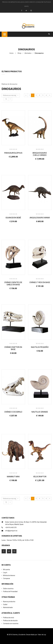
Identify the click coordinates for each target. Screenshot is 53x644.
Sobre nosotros (8, 589)
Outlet (5, 605)
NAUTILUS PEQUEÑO (40, 347)
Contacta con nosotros (11, 624)
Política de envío (9, 618)
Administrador (8, 607)
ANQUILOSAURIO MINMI (40, 218)
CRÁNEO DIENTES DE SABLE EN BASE (13, 283)
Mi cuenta (6, 570)
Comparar (7, 578)
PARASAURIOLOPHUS (13, 153)
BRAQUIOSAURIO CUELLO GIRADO (40, 154)
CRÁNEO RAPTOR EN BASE (13, 348)
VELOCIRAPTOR (40, 477)
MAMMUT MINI (13, 477)
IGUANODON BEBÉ (13, 218)
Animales (28, 53)
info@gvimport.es (11, 531)
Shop (19, 53)
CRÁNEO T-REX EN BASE (40, 282)
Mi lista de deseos (9, 575)
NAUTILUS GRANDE (40, 412)
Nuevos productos (9, 602)
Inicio (11, 53)
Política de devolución (10, 621)
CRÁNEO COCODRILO (13, 412)
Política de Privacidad (10, 592)
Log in (5, 573)
